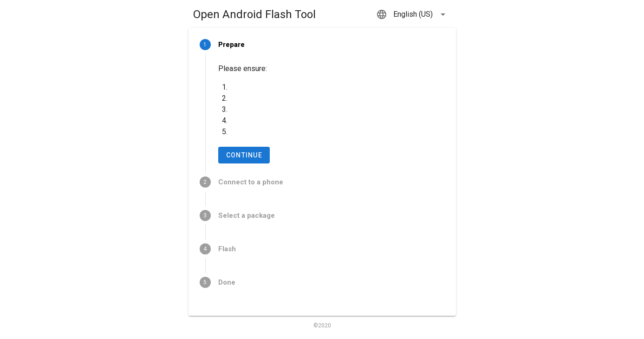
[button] (412, 14)
